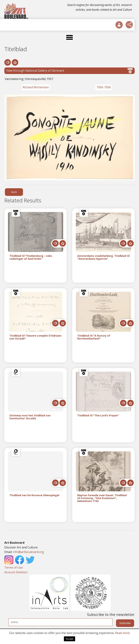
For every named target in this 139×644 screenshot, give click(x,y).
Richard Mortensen (36, 87)
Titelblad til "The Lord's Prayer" (98, 416)
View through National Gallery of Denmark (69, 71)
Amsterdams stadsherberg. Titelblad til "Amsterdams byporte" (103, 257)
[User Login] (119, 25)
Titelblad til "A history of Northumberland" (94, 337)
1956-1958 (104, 87)
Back (14, 192)
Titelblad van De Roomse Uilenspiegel (34, 495)
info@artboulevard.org (28, 552)
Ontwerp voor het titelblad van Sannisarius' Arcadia (30, 417)
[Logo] (17, 11)
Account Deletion (16, 572)
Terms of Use (14, 567)
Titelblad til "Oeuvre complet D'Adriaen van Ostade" (35, 337)
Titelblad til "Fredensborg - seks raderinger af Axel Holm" (31, 257)
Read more (122, 633)
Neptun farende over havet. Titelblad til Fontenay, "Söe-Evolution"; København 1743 (102, 498)
